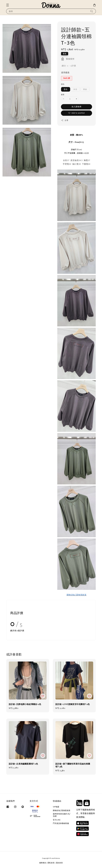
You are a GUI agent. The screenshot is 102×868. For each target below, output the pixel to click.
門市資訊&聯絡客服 (61, 823)
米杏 (75, 89)
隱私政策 (51, 863)
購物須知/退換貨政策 (62, 810)
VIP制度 (56, 807)
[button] (8, 5)
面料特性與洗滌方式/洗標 (62, 815)
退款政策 (59, 863)
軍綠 (85, 89)
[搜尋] (92, 11)
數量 (63, 95)
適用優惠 (65, 73)
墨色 (66, 89)
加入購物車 (77, 107)
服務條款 (43, 863)
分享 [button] (65, 120)
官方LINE (57, 820)
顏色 (63, 84)
